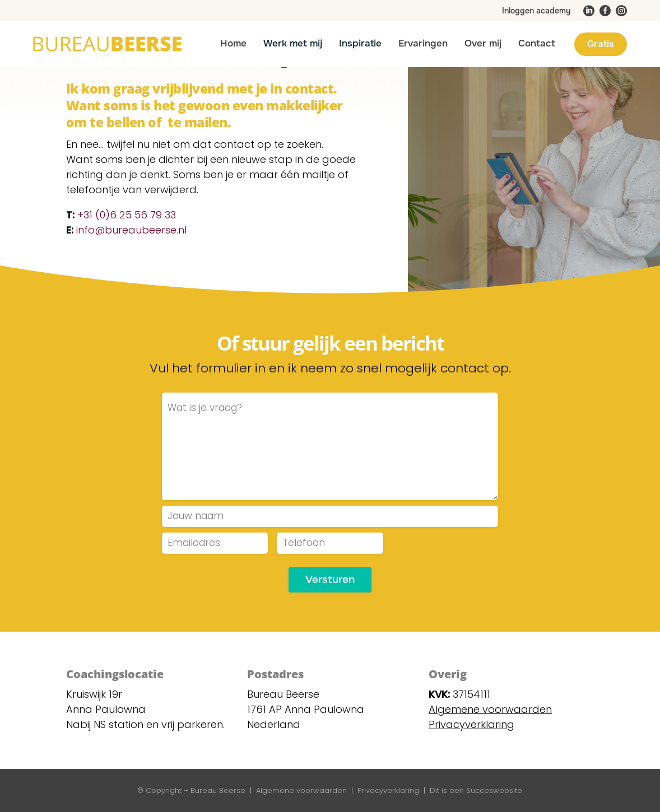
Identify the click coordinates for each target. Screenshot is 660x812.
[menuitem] (538, 11)
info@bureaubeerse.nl (131, 230)
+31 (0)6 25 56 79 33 (127, 215)
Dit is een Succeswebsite (476, 790)
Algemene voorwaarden (490, 709)
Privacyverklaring (388, 790)
